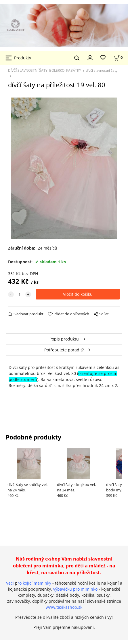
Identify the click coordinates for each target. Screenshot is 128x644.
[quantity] (20, 294)
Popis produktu (64, 339)
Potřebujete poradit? (64, 350)
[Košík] (118, 58)
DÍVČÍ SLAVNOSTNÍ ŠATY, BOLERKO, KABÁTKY (45, 70)
